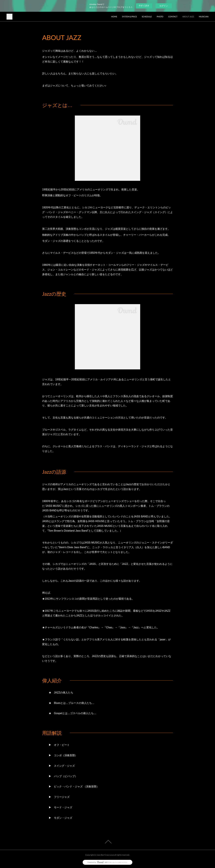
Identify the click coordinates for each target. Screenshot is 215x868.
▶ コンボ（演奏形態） (63, 755)
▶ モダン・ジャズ (60, 818)
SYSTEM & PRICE (129, 17)
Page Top (107, 842)
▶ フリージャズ (59, 797)
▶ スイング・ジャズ (62, 766)
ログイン (164, 6)
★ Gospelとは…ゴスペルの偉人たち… (72, 713)
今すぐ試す (144, 6)
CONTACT (173, 17)
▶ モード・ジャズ (60, 807)
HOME (114, 17)
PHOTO (160, 17)
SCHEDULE (147, 17)
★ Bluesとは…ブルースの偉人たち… (72, 703)
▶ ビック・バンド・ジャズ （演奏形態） (74, 787)
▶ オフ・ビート (59, 745)
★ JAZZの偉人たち (61, 693)
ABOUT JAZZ (188, 17)
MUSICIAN (204, 17)
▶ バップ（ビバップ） (63, 776)
